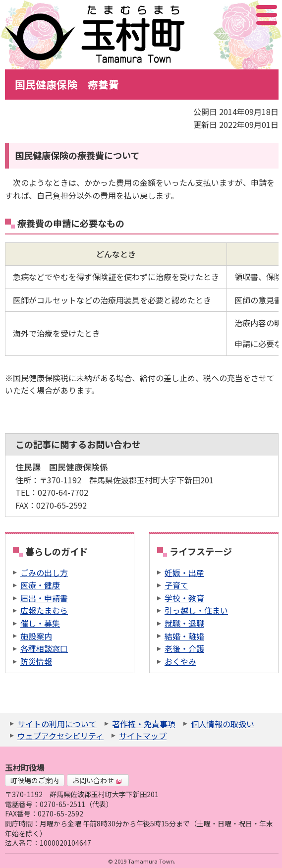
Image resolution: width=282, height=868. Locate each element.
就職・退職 (184, 623)
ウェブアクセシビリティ (60, 736)
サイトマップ (143, 736)
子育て (176, 585)
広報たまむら (44, 610)
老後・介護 (184, 648)
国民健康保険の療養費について (77, 155)
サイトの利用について (57, 724)
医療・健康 (40, 585)
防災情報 (36, 661)
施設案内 (36, 636)
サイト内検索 (217, 15)
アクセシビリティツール (240, 15)
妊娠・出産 (184, 573)
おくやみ (180, 661)
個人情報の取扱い (223, 724)
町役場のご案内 (35, 780)
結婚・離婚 (184, 636)
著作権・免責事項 (144, 724)
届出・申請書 (44, 598)
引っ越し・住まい (196, 610)
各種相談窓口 (44, 648)
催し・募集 (40, 623)
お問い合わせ (97, 780)
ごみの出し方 (44, 573)
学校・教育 (184, 598)
